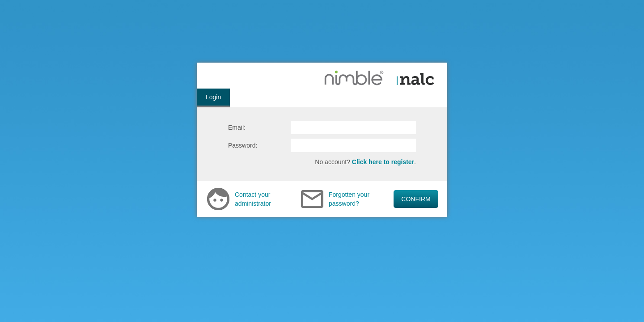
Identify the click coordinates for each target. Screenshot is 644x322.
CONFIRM (416, 199)
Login (213, 97)
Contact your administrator (253, 199)
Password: (243, 145)
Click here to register (383, 162)
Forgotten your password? (349, 199)
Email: (237, 127)
